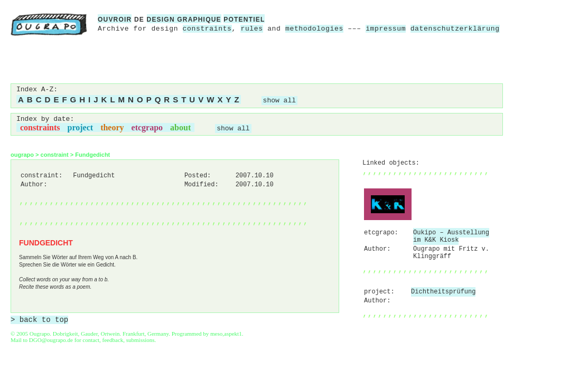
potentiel (244, 20)
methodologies (314, 29)
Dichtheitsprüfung (443, 292)
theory (112, 127)
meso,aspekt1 (226, 334)
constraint (55, 155)
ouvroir (115, 20)
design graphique (184, 20)
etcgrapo (147, 127)
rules (251, 29)
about (180, 127)
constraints (207, 29)
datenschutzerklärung (455, 29)
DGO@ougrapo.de (51, 340)
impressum (386, 29)
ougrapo (22, 155)
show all (279, 101)
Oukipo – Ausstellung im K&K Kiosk (451, 236)
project (81, 127)
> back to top (39, 320)
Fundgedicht (92, 155)
